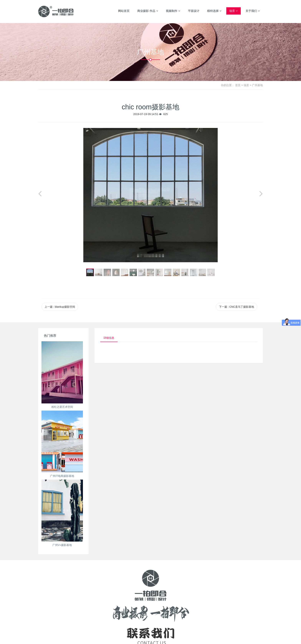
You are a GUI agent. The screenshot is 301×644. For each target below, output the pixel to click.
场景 (234, 11)
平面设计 (194, 11)
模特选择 (214, 11)
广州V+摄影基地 (62, 545)
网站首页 (124, 11)
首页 (238, 85)
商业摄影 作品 (148, 11)
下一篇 (237, 307)
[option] (150, 195)
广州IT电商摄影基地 (62, 476)
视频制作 (173, 11)
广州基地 (257, 85)
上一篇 (60, 307)
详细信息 (110, 338)
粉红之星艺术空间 (62, 407)
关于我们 (253, 11)
